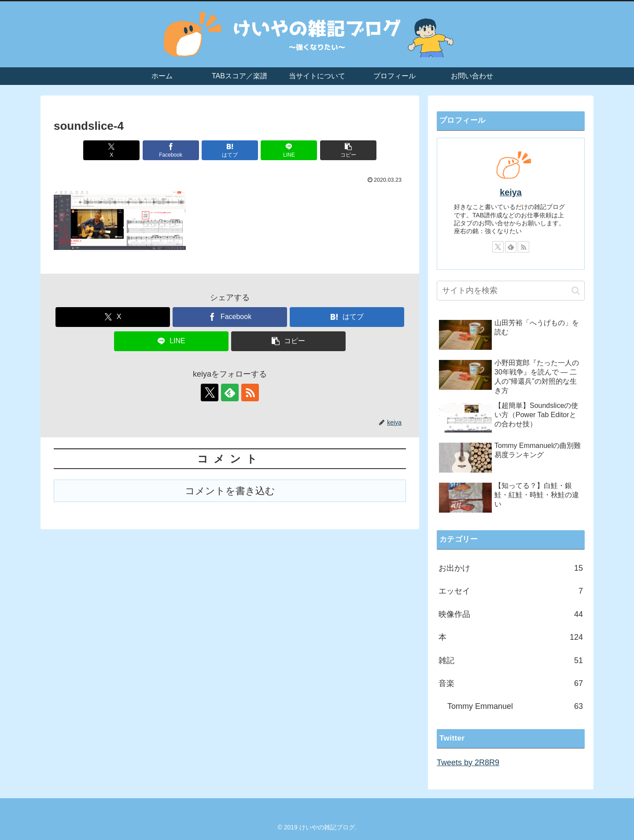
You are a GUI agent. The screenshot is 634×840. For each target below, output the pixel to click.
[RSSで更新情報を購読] (250, 392)
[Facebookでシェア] (171, 150)
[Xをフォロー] (210, 392)
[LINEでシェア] (289, 150)
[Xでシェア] (111, 150)
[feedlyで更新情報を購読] (230, 392)
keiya (511, 192)
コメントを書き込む (230, 491)
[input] (511, 291)
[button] (348, 150)
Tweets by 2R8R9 (468, 763)
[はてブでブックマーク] (230, 150)
